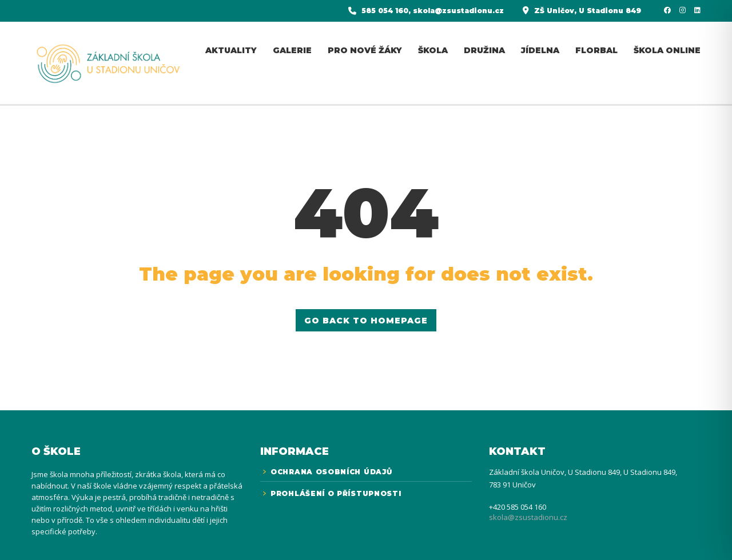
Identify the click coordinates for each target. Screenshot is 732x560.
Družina (484, 50)
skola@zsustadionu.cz (528, 517)
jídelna (540, 50)
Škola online (667, 50)
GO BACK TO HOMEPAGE (366, 321)
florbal (596, 50)
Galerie (292, 50)
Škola (433, 50)
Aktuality (231, 50)
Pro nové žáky (365, 50)
